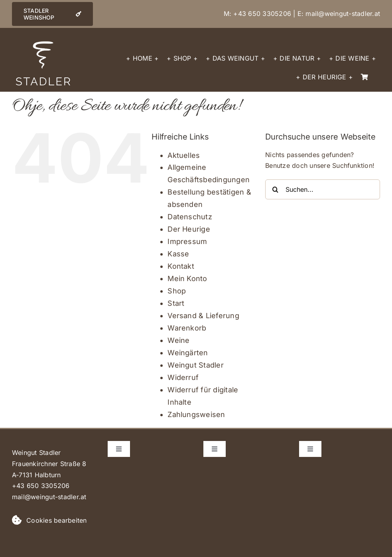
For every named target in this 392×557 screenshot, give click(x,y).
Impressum (187, 241)
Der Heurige (189, 229)
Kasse (178, 254)
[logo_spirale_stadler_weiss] (43, 43)
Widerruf (183, 377)
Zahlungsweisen (196, 414)
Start (176, 303)
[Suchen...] (323, 189)
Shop (177, 291)
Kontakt (181, 266)
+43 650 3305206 (262, 14)
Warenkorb (187, 328)
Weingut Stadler (196, 365)
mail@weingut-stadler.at (343, 14)
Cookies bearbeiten (56, 520)
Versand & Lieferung (203, 316)
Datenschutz (190, 217)
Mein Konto (187, 278)
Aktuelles (184, 155)
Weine (178, 340)
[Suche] (275, 189)
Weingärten (188, 353)
